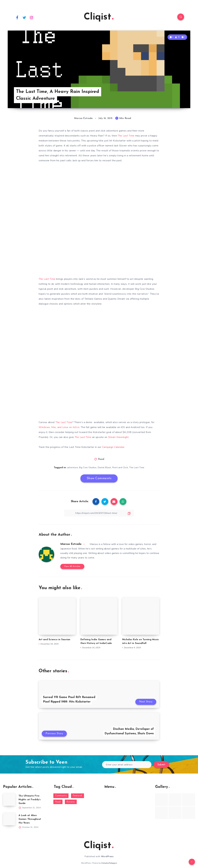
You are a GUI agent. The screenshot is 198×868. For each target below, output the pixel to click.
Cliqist (99, 17)
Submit (161, 765)
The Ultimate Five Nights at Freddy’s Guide (30, 800)
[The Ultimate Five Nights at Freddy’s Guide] (9, 800)
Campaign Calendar (113, 447)
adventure (73, 467)
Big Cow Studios (88, 467)
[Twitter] (24, 17)
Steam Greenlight (118, 437)
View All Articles (72, 566)
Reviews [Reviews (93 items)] (71, 802)
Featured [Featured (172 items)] (77, 796)
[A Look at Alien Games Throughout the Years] (9, 819)
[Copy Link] (99, 513)
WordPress (107, 856)
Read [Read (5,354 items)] (58, 802)
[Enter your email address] (127, 765)
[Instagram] (32, 17)
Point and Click (120, 467)
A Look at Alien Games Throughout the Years (30, 819)
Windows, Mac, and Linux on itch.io (59, 427)
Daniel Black (104, 467)
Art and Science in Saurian (55, 640)
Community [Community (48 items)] (61, 796)
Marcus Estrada (71, 544)
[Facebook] (17, 17)
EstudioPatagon (109, 863)
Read (101, 459)
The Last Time (126, 136)
